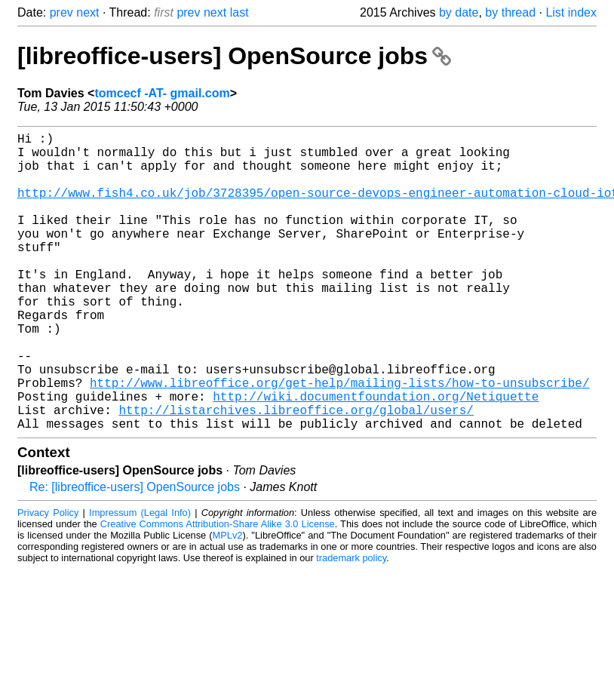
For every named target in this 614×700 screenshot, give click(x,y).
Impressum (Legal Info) (140, 579)
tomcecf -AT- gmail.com (162, 93)
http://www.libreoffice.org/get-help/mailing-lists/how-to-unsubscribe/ (339, 440)
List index (571, 12)
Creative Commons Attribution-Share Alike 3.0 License (218, 590)
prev (61, 12)
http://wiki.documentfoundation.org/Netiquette (376, 456)
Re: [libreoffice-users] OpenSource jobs (135, 553)
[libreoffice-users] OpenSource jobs (234, 56)
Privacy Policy (48, 579)
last (239, 12)
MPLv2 (228, 602)
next (87, 12)
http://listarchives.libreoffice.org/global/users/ (296, 473)
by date (459, 12)
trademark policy (351, 624)
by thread (510, 12)
